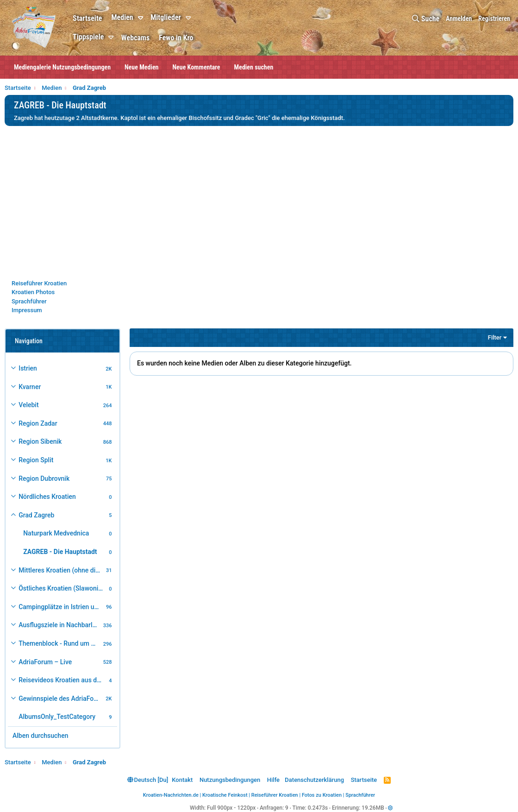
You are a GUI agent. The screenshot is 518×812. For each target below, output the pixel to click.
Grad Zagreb (36, 515)
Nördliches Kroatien (47, 497)
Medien (122, 17)
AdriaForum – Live (45, 662)
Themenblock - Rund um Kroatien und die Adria (59, 643)
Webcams (135, 38)
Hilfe (273, 780)
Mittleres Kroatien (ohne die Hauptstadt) (61, 570)
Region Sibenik (40, 441)
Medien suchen (254, 67)
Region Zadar (38, 423)
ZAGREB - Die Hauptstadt (60, 552)
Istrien (28, 368)
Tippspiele (88, 37)
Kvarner (30, 387)
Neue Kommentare (197, 67)
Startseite (87, 18)
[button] (142, 18)
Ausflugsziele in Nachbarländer (59, 625)
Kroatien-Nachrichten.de (171, 795)
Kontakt (182, 780)
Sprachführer (29, 301)
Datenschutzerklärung (314, 780)
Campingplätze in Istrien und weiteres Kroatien (61, 607)
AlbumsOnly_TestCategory (57, 717)
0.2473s (318, 808)
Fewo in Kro (176, 38)
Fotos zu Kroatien (322, 795)
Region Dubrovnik (44, 478)
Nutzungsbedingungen (230, 780)
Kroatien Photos (33, 292)
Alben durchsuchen (40, 736)
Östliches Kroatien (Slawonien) (62, 588)
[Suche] (426, 19)
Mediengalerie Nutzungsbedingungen (62, 67)
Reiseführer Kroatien (39, 283)
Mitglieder (166, 17)
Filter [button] (495, 337)
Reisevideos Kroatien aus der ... (62, 680)
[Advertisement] (259, 202)
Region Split (36, 460)
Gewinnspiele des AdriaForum (61, 699)
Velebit (28, 405)
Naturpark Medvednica (56, 533)
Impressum (27, 310)
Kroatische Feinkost (225, 795)
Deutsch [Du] (148, 780)
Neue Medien (141, 67)
